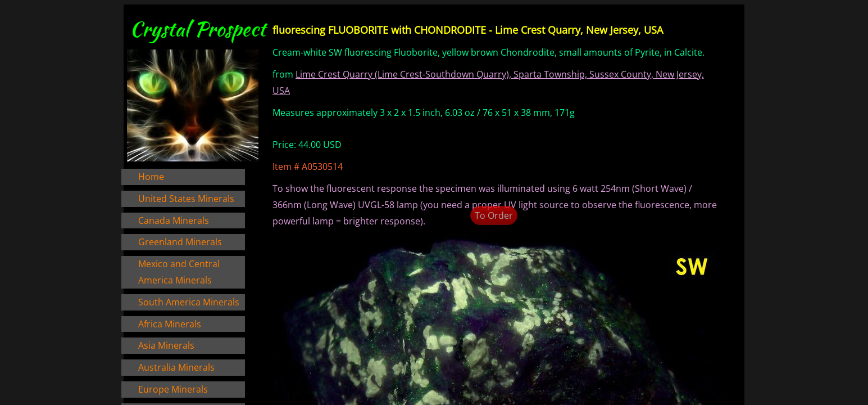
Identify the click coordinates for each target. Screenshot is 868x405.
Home (151, 177)
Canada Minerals (174, 220)
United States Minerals (186, 199)
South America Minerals (189, 302)
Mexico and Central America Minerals (179, 272)
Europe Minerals (173, 389)
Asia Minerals (166, 345)
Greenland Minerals (180, 242)
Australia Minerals (176, 367)
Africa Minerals (170, 324)
